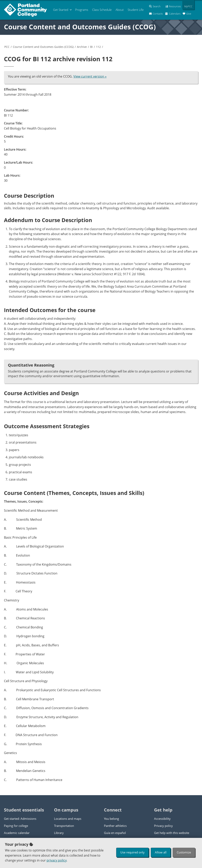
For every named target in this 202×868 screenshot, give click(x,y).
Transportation (64, 826)
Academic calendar (17, 833)
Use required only (132, 852)
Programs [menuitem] (82, 10)
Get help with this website (172, 833)
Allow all (161, 852)
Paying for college (16, 826)
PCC (7, 47)
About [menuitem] (120, 10)
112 (98, 47)
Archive (82, 47)
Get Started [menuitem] (61, 10)
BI (91, 47)
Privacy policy (163, 826)
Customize (184, 852)
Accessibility (162, 819)
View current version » (90, 76)
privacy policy (57, 860)
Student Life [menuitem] (136, 10)
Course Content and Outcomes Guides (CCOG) (80, 27)
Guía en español (115, 833)
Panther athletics (115, 826)
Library (59, 833)
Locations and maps (68, 819)
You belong (111, 819)
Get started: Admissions (20, 819)
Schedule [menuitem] (102, 10)
